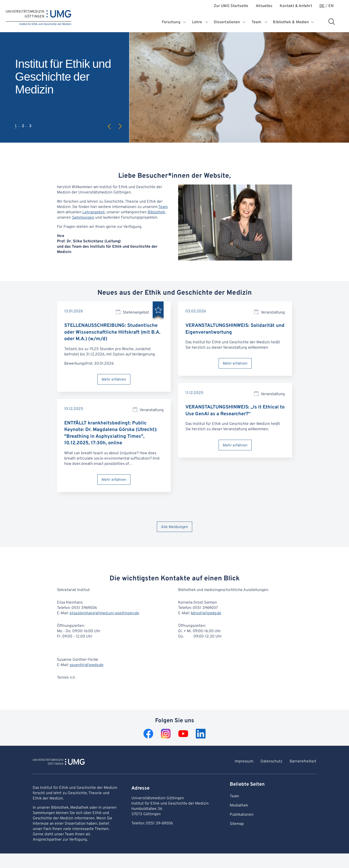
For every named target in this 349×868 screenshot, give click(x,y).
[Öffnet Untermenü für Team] (266, 22)
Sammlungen (83, 218)
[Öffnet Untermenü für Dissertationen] (244, 22)
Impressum (244, 761)
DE (322, 6)
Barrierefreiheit (303, 761)
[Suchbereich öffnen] (332, 22)
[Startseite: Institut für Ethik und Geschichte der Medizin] (39, 18)
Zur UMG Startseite (231, 6)
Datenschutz (271, 761)
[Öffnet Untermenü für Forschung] (185, 22)
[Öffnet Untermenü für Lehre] (207, 22)
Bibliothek (156, 212)
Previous (110, 126)
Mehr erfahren (114, 380)
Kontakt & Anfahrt (296, 6)
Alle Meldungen (174, 527)
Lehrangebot (94, 212)
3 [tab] (30, 126)
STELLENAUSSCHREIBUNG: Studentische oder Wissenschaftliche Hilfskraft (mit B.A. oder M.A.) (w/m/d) (112, 332)
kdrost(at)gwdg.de (206, 613)
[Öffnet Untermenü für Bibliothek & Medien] (313, 22)
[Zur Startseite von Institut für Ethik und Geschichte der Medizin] (59, 762)
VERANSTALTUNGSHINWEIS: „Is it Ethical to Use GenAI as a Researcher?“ (235, 411)
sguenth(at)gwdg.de (87, 665)
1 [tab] (16, 126)
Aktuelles (264, 6)
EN (331, 6)
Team (163, 207)
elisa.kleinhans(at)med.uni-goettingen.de (104, 613)
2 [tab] (23, 126)
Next (120, 126)
